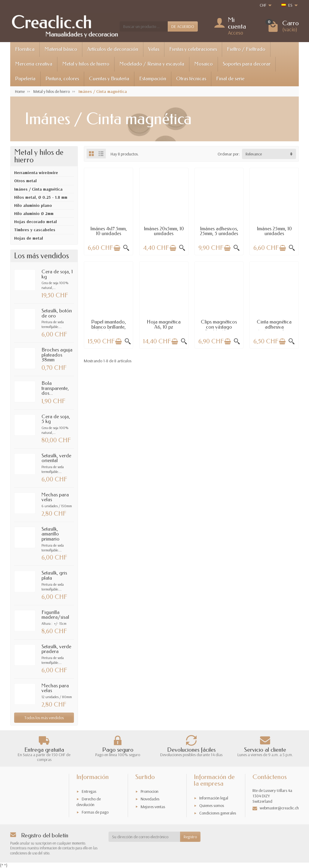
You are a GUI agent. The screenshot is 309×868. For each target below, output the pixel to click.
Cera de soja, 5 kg (56, 419)
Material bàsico (61, 49)
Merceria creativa (34, 64)
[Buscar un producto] (144, 26)
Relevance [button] (254, 154)
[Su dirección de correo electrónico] (144, 837)
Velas (154, 49)
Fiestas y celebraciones (193, 49)
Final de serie (230, 79)
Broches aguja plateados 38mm (57, 355)
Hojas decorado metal (35, 222)
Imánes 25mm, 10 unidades (274, 231)
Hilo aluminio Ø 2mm (34, 213)
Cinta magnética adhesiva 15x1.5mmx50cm (274, 327)
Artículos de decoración (113, 49)
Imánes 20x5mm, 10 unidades (164, 231)
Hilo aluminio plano (33, 205)
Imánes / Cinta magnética (38, 189)
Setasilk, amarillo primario (50, 534)
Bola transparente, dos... (55, 388)
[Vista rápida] (126, 248)
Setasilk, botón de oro (57, 313)
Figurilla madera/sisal (55, 615)
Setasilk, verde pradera (56, 649)
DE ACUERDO (183, 26)
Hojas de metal (29, 238)
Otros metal (25, 181)
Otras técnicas (191, 79)
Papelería (25, 79)
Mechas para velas (55, 497)
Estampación (153, 79)
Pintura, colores (62, 79)
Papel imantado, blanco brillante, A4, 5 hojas (109, 327)
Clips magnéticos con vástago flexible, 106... (219, 327)
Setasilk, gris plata (54, 575)
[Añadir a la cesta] (117, 248)
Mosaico (203, 64)
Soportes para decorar (247, 64)
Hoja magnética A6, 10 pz (164, 324)
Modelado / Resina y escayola (152, 64)
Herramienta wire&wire (36, 173)
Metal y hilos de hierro (86, 64)
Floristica (25, 49)
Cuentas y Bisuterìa (109, 79)
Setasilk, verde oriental (56, 458)
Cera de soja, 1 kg (57, 274)
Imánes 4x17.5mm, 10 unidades (109, 231)
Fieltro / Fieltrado (246, 49)
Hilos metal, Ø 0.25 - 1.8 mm (41, 197)
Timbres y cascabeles (35, 230)
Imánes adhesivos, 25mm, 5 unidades (219, 231)
